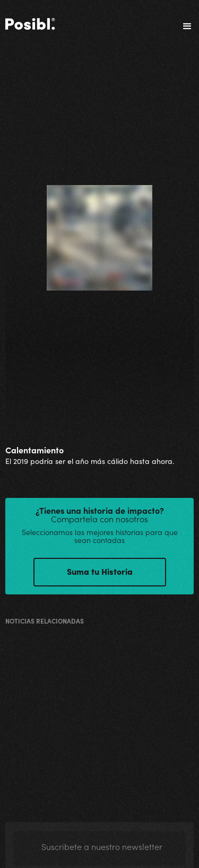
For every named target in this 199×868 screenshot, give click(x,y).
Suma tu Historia (100, 571)
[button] (183, 27)
